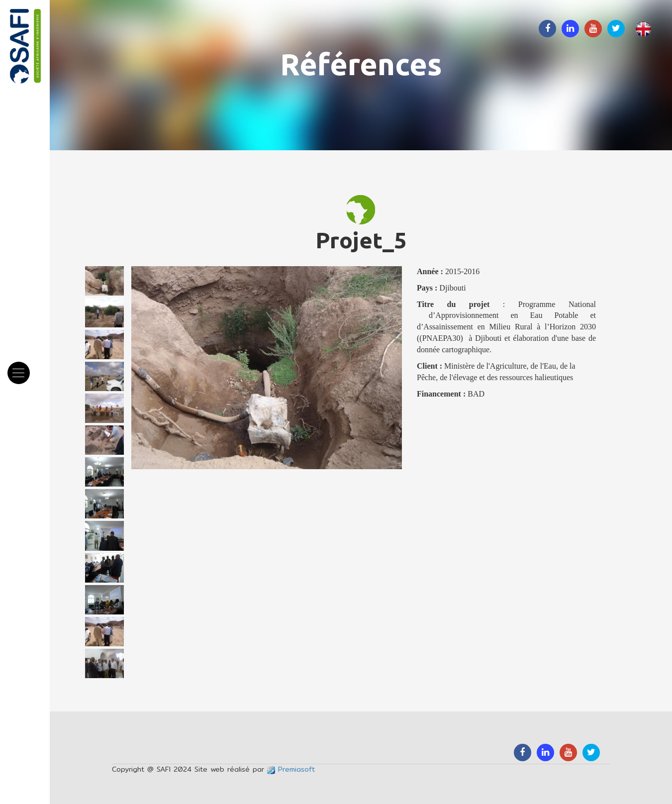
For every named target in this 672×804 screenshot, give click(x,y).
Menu (21, 367)
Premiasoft (291, 769)
